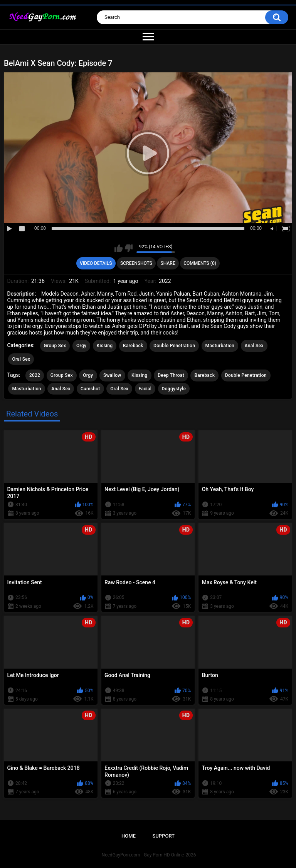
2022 (35, 375)
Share (168, 263)
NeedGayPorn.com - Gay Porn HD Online (143, 855)
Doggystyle (174, 389)
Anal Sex (254, 346)
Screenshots (136, 263)
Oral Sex (21, 359)
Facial (145, 389)
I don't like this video (129, 248)
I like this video (119, 248)
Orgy (81, 346)
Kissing (105, 346)
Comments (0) (200, 263)
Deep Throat (171, 375)
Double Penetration (174, 346)
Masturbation (220, 346)
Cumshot (90, 389)
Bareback (133, 346)
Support (163, 836)
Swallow (112, 375)
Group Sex (55, 346)
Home (129, 836)
